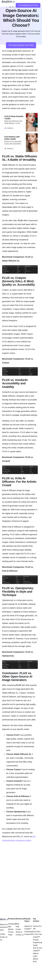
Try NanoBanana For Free (28, 5)
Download (12, 924)
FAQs (10, 935)
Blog (17, 924)
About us (19, 932)
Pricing (11, 932)
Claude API (29, 934)
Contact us (20, 935)
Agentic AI (28, 926)
